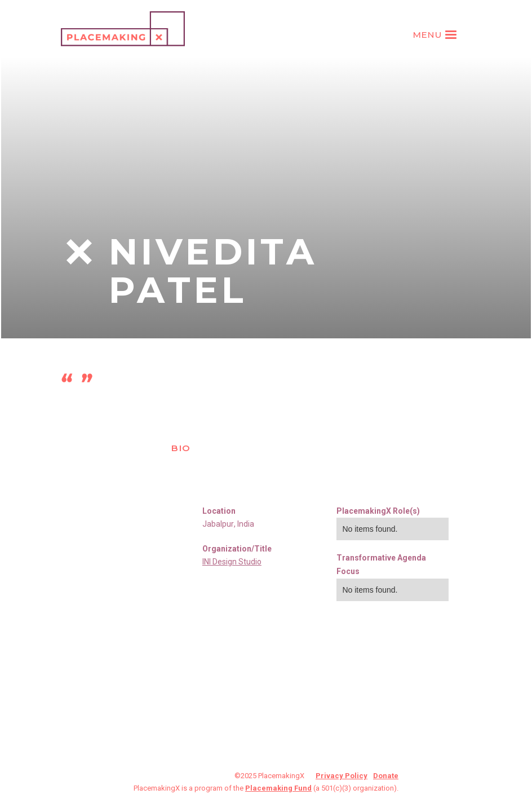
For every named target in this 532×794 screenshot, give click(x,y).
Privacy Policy (342, 776)
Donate (386, 776)
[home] (123, 29)
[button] (436, 35)
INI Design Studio (232, 562)
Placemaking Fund (278, 788)
